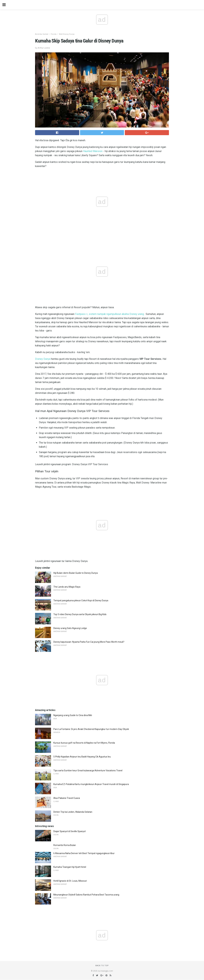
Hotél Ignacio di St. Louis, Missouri (70, 881)
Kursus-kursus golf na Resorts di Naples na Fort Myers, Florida (84, 743)
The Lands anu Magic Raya (67, 587)
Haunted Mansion (93, 151)
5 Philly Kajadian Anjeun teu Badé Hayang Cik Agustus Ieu (82, 757)
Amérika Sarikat (42, 34)
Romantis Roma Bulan (65, 845)
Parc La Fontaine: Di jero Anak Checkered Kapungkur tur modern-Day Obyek (91, 729)
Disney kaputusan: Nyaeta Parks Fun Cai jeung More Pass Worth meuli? (89, 642)
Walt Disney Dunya (67, 34)
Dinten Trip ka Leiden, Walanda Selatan (73, 812)
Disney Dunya (43, 359)
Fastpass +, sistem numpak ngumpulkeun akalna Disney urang (109, 314)
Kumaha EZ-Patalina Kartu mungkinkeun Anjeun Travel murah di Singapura (91, 784)
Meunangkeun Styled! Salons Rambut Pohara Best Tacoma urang (86, 895)
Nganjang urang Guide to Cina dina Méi (73, 715)
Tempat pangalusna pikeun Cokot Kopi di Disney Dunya (81, 600)
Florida (54, 34)
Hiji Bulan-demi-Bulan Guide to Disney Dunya (76, 573)
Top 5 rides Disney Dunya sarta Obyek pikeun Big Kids (80, 614)
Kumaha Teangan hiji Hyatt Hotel (70, 867)
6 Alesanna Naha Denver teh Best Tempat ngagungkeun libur (84, 853)
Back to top (102, 966)
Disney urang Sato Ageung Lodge (70, 628)
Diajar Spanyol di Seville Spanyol (69, 831)
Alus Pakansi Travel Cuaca (67, 798)
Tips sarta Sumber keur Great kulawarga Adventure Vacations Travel (88, 771)
